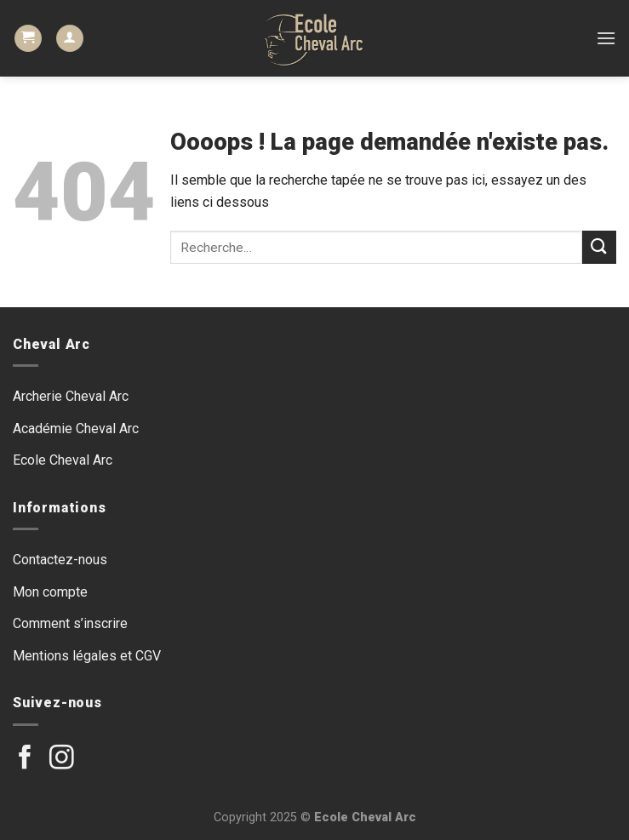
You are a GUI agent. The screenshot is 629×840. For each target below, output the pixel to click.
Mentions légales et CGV (87, 656)
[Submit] (599, 247)
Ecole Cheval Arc (63, 460)
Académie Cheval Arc (76, 429)
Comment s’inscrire (70, 623)
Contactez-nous (60, 560)
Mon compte (50, 592)
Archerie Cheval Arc (71, 396)
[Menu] (606, 38)
